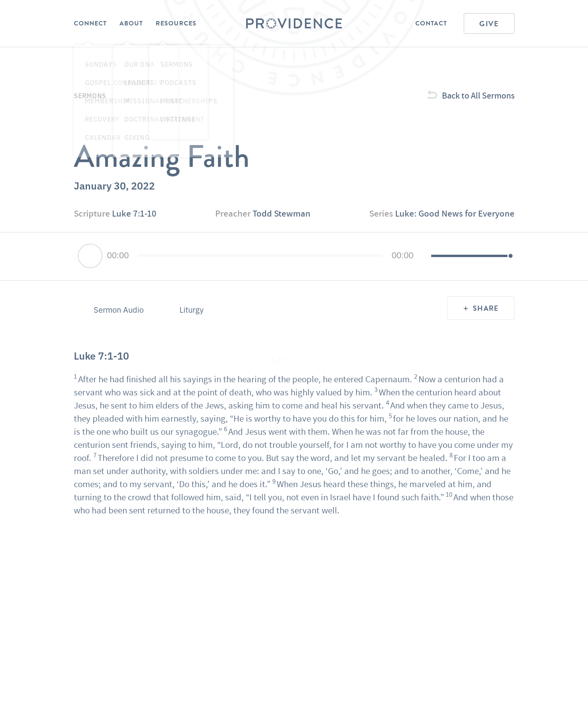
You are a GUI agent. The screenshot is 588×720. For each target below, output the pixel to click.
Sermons (90, 95)
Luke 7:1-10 (134, 213)
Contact (431, 23)
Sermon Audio (119, 310)
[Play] (90, 256)
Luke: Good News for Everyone (455, 213)
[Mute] (425, 256)
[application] (294, 256)
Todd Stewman (281, 213)
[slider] (260, 255)
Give (489, 24)
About (131, 23)
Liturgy (192, 310)
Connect (90, 23)
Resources (176, 23)
